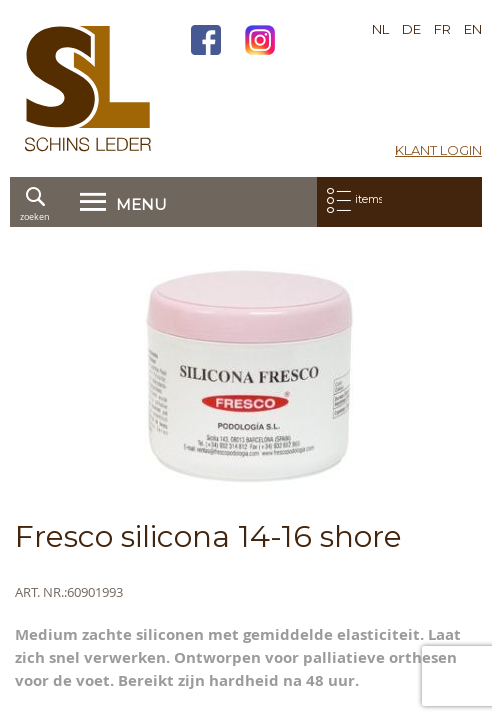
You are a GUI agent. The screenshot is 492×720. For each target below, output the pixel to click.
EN (473, 29)
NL (380, 29)
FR (442, 29)
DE (411, 29)
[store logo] (88, 88)
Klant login (438, 150)
